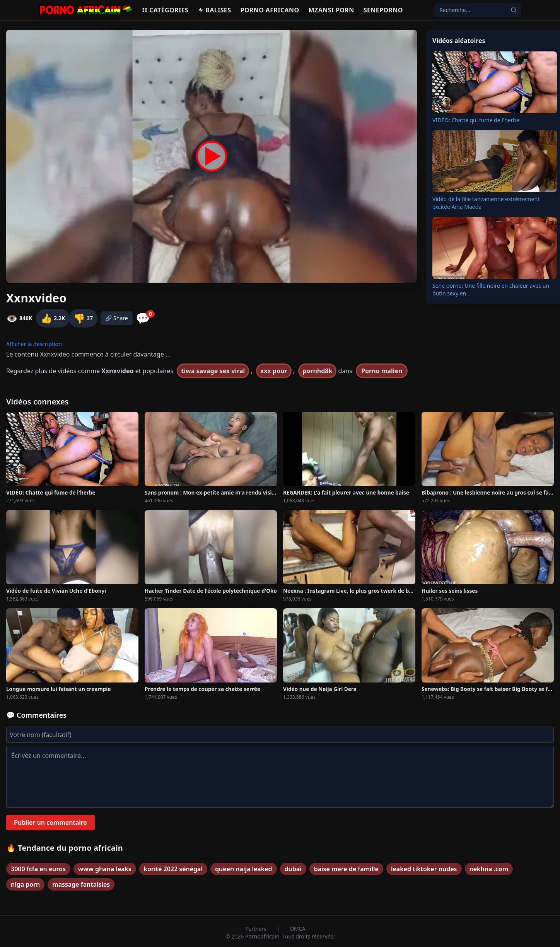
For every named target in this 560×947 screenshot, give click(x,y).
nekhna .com (489, 869)
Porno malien (382, 371)
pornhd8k (317, 371)
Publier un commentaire (50, 822)
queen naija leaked (244, 869)
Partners (257, 929)
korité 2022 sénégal (173, 869)
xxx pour (274, 371)
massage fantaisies (81, 884)
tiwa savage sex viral (213, 371)
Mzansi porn (331, 10)
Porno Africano (270, 10)
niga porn (25, 884)
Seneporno (383, 10)
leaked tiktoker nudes (424, 869)
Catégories (165, 10)
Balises (214, 10)
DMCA (298, 929)
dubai (293, 869)
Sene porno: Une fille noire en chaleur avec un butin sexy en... (491, 289)
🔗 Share (117, 318)
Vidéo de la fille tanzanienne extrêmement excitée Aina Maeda (486, 203)
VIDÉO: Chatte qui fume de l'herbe (476, 120)
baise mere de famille (346, 869)
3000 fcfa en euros (38, 869)
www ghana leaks (105, 869)
